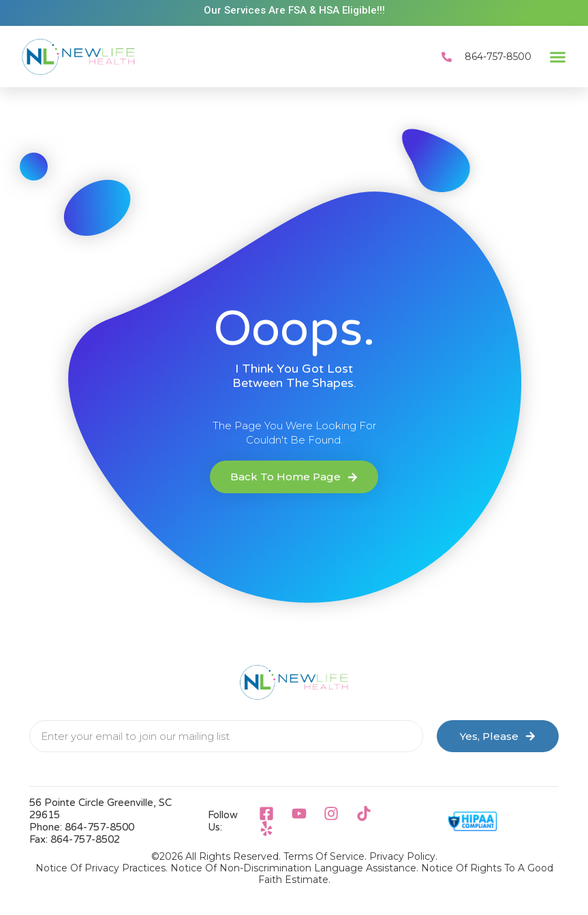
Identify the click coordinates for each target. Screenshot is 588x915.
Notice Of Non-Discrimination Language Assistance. (294, 868)
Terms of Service (324, 856)
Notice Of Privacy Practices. (102, 868)
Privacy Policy (402, 856)
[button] (558, 57)
